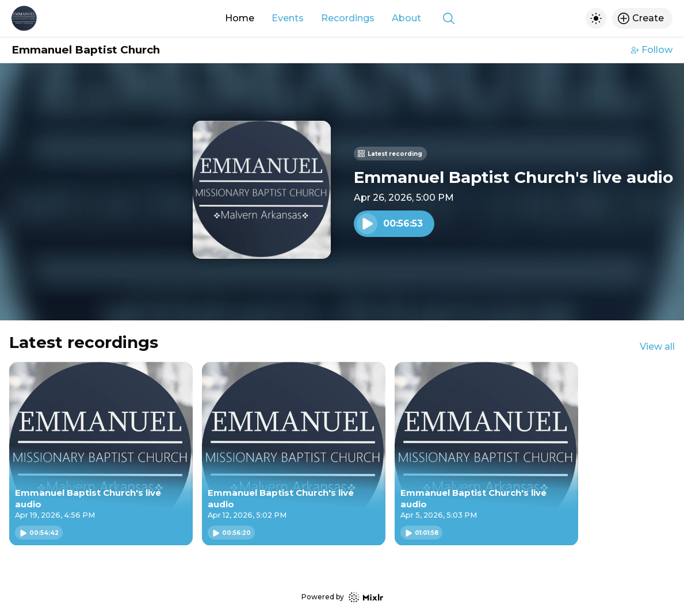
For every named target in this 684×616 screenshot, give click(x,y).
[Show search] (449, 18)
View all (657, 347)
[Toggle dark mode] (596, 18)
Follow (652, 50)
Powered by (342, 597)
